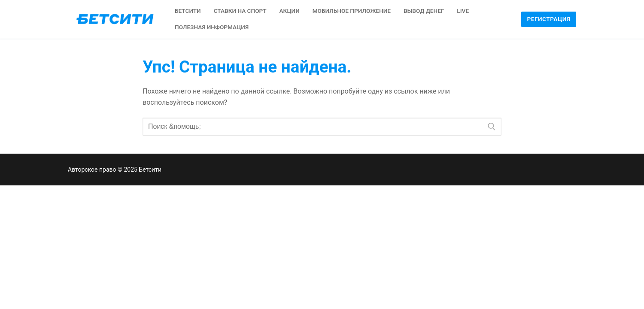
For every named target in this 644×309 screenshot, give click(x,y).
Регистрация (549, 19)
